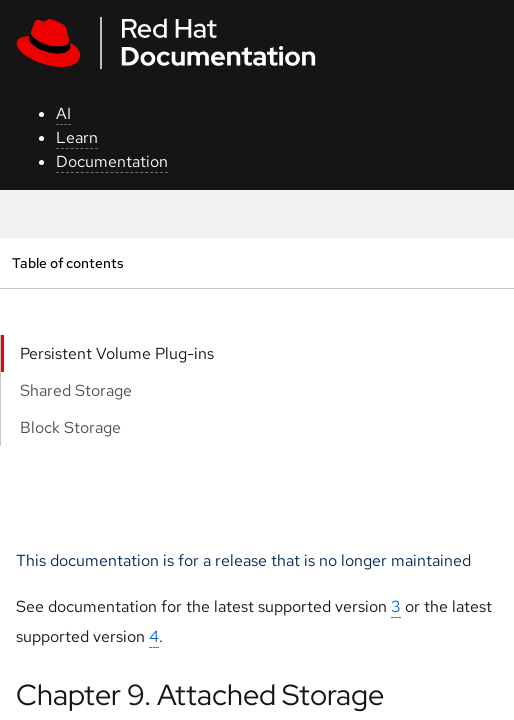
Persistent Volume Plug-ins (117, 353)
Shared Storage (76, 390)
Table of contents (67, 262)
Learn (77, 137)
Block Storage (70, 427)
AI (63, 113)
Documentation (112, 161)
